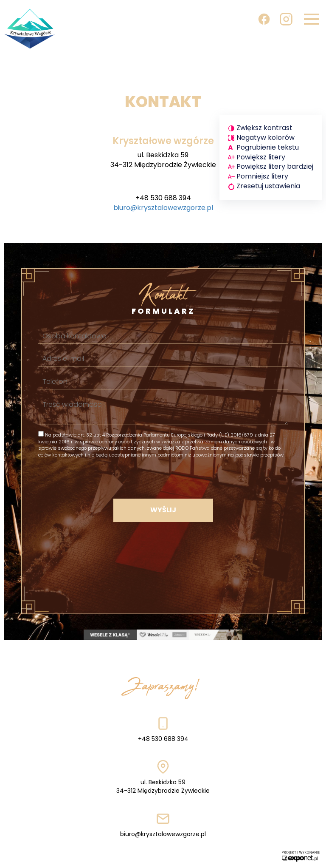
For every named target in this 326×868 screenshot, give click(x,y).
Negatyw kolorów (266, 138)
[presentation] (163, 478)
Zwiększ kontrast (264, 128)
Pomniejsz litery (262, 176)
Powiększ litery (261, 157)
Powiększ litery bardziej (275, 166)
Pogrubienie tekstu (268, 147)
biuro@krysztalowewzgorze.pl (163, 208)
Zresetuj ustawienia (268, 186)
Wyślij (163, 510)
